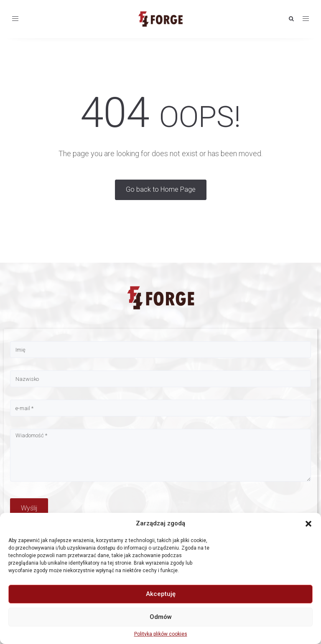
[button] (308, 524)
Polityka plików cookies (161, 634)
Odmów (161, 617)
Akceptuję (161, 594)
